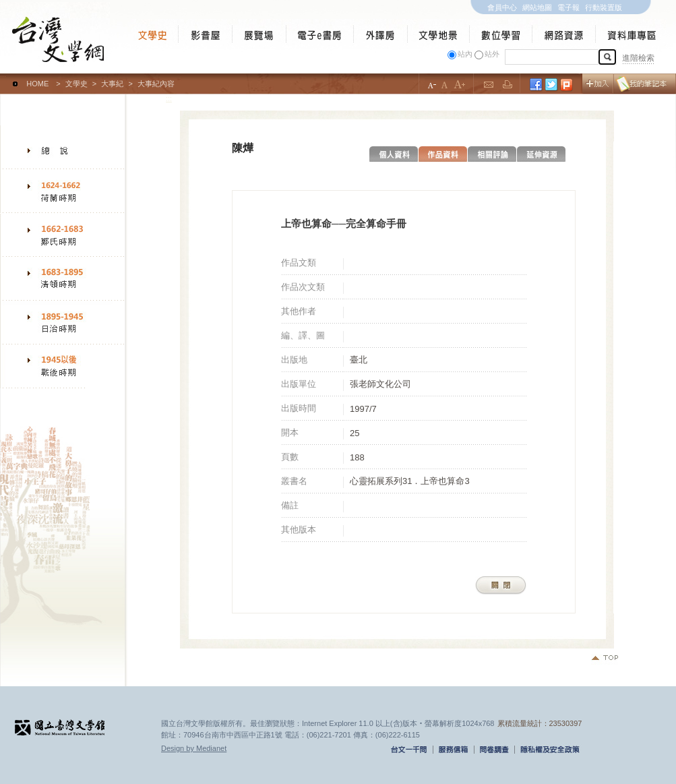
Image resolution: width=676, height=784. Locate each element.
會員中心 (502, 7)
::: (3, 78)
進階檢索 (638, 58)
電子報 (569, 7)
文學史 (76, 84)
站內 (465, 54)
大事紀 (112, 84)
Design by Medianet (194, 748)
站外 (492, 54)
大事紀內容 (156, 84)
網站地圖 (537, 7)
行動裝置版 (604, 7)
